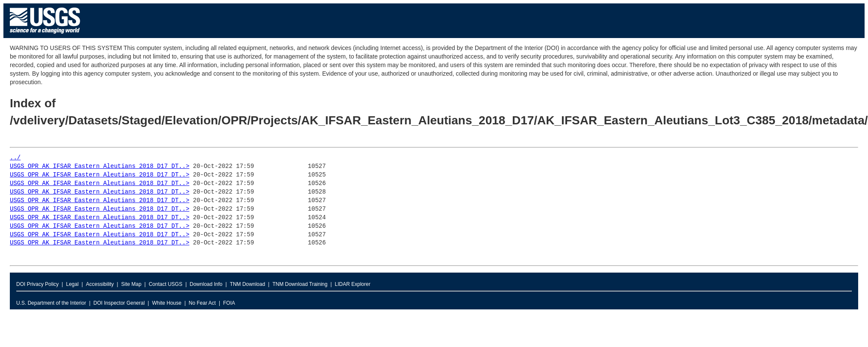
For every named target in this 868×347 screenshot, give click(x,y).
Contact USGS (166, 284)
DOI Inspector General (119, 303)
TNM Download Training (300, 284)
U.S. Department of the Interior (51, 303)
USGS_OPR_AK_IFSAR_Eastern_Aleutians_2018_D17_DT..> (100, 166)
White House (167, 303)
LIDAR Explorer (352, 284)
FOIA (229, 303)
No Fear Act (202, 303)
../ (15, 158)
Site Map (131, 284)
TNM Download (248, 284)
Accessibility (100, 284)
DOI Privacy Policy (37, 284)
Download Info (206, 284)
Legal (72, 284)
